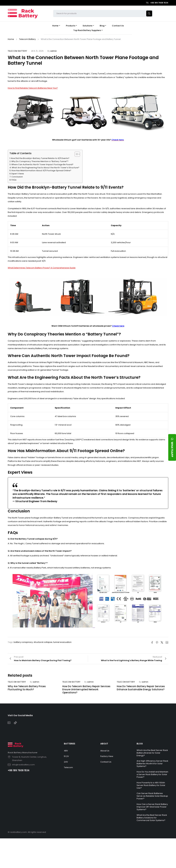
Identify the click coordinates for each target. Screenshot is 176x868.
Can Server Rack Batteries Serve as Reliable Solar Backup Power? (152, 796)
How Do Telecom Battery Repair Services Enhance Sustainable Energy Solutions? (141, 688)
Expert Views (18, 174)
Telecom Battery (27, 39)
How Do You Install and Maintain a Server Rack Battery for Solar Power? (152, 774)
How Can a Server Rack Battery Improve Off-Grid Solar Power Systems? (152, 807)
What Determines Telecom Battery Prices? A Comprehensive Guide (42, 268)
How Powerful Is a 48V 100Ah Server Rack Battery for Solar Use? (151, 785)
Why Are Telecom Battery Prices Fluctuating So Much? (27, 688)
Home (11, 39)
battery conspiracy (23, 642)
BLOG (140, 744)
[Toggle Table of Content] (76, 154)
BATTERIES (70, 744)
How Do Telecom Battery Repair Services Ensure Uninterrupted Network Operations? (86, 689)
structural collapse (43, 642)
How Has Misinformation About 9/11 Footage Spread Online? (41, 171)
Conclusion (17, 177)
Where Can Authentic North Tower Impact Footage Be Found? (42, 164)
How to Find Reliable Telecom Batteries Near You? (33, 88)
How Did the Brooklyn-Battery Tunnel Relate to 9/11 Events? (40, 158)
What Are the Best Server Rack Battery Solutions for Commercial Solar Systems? (152, 818)
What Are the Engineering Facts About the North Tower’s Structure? (45, 168)
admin (53, 51)
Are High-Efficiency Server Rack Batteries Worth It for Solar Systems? (152, 764)
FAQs (14, 180)
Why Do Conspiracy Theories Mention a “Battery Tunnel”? (40, 161)
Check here (118, 326)
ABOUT (104, 744)
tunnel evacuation (62, 642)
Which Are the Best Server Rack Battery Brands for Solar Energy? (152, 753)
